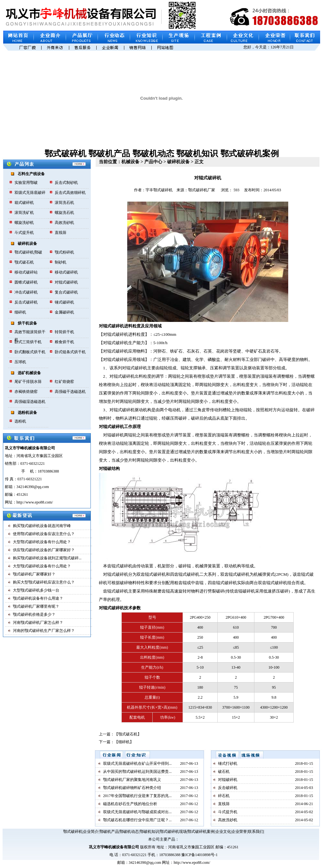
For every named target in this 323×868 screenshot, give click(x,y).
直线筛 (61, 233)
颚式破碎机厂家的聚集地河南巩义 (132, 780)
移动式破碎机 (66, 272)
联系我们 (256, 832)
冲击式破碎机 (26, 292)
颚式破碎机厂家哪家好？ (34, 574)
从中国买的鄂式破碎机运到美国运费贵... (137, 772)
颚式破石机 (24, 262)
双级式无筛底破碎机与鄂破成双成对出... (137, 812)
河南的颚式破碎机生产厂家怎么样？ (44, 631)
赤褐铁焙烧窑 (26, 392)
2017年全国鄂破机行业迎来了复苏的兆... (137, 796)
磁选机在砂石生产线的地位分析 (130, 804)
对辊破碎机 (228, 780)
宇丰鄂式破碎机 (159, 190)
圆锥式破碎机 (26, 282)
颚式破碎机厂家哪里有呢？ (36, 606)
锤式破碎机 (64, 302)
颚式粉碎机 (64, 252)
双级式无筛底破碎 (30, 193)
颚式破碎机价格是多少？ (34, 614)
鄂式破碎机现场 (173, 832)
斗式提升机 (24, 233)
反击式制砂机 (66, 183)
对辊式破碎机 (66, 282)
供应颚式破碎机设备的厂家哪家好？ (44, 550)
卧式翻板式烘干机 (30, 352)
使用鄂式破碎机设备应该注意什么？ (44, 534)
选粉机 (20, 421)
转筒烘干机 (64, 332)
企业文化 (223, 832)
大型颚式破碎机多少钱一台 (36, 590)
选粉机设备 (27, 413)
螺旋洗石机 (64, 213)
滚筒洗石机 (64, 203)
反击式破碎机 (26, 302)
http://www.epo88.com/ (192, 863)
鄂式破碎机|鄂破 (28, 252)
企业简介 (91, 832)
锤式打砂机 (228, 763)
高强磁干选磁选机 (70, 392)
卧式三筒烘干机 (28, 342)
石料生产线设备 (31, 174)
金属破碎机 (64, 312)
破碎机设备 (27, 244)
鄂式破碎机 (65, 154)
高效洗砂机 (64, 223)
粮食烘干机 (64, 342)
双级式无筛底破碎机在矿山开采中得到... (137, 763)
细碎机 (20, 312)
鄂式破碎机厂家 (202, 190)
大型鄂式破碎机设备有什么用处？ (42, 542)
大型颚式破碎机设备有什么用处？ (42, 566)
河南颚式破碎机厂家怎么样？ (38, 623)
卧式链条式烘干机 (70, 352)
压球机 (20, 362)
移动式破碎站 (26, 272)
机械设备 (130, 162)
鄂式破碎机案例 (250, 154)
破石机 (224, 772)
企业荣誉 (239, 832)
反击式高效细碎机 (70, 193)
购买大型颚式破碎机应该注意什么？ (44, 582)
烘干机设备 (27, 323)
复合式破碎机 (66, 292)
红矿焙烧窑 (64, 382)
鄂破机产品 (109, 154)
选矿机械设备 (29, 373)
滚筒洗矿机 (24, 213)
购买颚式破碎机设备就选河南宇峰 (42, 526)
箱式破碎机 (24, 203)
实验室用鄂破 (26, 183)
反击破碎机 (228, 788)
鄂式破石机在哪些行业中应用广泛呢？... (137, 820)
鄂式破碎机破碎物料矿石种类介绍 (132, 788)
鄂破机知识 (197, 154)
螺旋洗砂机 (24, 223)
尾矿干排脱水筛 (28, 382)
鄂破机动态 (153, 154)
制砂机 (61, 262)
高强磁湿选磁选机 (30, 402)
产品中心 (153, 162)
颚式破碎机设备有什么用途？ (38, 598)
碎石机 (224, 796)
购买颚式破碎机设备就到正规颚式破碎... (47, 558)
